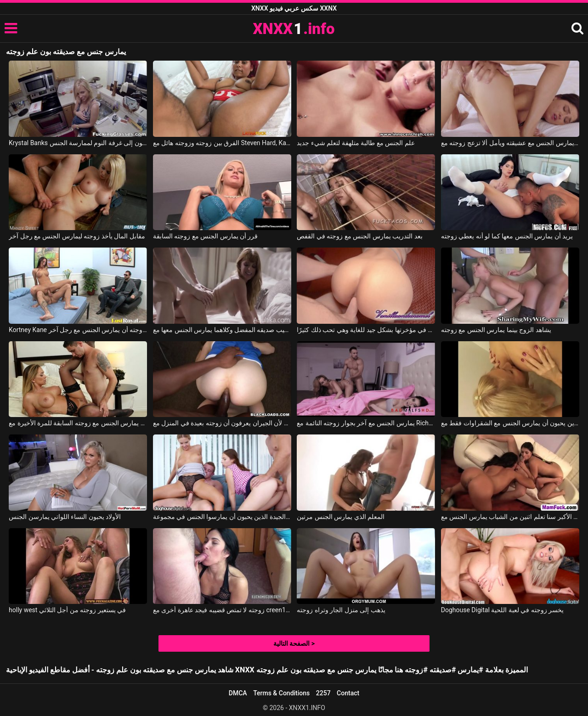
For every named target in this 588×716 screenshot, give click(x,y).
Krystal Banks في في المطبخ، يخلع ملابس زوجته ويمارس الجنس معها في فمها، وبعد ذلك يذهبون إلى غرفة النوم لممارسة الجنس (78, 143)
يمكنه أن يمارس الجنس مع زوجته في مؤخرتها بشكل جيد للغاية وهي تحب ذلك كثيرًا (366, 330)
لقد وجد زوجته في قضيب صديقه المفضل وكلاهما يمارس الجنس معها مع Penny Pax (222, 330)
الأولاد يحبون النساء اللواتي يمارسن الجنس (65, 517)
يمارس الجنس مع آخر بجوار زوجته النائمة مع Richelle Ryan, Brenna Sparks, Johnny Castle (366, 423)
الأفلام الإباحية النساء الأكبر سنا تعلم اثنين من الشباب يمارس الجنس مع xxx (510, 517)
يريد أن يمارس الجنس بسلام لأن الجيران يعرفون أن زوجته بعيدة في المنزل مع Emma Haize (222, 423)
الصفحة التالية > (294, 643)
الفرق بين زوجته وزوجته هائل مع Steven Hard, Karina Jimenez (222, 143)
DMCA (238, 693)
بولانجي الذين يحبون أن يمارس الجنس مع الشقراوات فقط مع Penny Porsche (510, 423)
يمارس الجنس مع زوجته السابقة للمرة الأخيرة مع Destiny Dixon (78, 423)
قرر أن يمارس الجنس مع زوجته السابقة (206, 236)
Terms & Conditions (281, 693)
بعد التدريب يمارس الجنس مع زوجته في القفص (359, 236)
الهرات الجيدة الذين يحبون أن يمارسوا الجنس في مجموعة (222, 517)
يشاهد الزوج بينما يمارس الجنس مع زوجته (496, 330)
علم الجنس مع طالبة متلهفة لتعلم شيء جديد (356, 143)
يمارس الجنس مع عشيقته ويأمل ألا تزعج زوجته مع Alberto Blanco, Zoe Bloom (510, 143)
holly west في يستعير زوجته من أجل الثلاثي (67, 610)
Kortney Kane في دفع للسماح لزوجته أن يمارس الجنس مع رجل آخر (78, 330)
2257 (323, 693)
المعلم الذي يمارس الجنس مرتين (341, 517)
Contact (348, 693)
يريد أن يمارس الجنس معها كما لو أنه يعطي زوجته (507, 236)
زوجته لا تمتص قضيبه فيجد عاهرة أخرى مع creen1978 (222, 610)
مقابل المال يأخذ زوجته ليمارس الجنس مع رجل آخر (77, 236)
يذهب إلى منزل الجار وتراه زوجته (341, 610)
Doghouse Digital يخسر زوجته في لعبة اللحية (502, 610)
